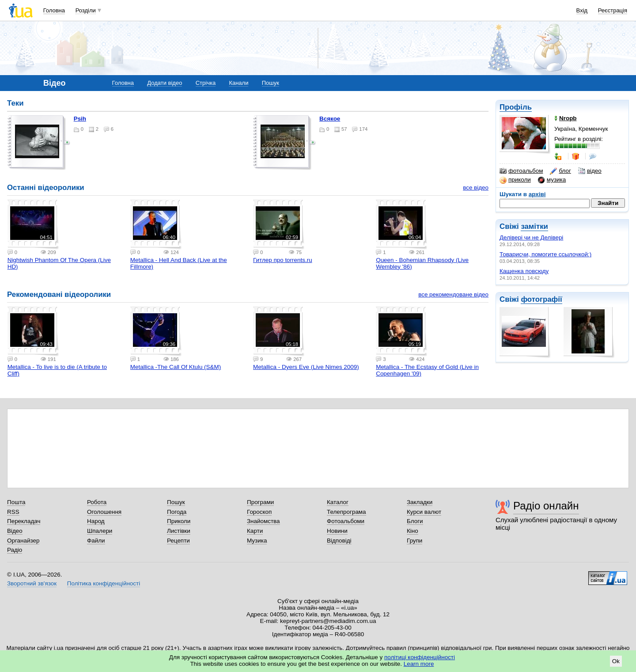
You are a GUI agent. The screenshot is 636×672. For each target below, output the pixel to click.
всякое (330, 119)
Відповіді (339, 541)
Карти (255, 531)
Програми (260, 502)
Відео (15, 531)
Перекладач (24, 521)
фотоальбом (521, 171)
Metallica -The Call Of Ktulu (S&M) (176, 367)
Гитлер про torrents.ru (283, 260)
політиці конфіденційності (420, 657)
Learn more (419, 664)
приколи (515, 180)
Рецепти (178, 541)
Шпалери (100, 531)
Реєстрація (613, 10)
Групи (415, 541)
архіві (537, 194)
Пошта (16, 502)
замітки (534, 226)
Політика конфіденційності (104, 583)
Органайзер (23, 541)
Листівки (179, 531)
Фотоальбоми (346, 521)
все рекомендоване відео (453, 294)
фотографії (541, 299)
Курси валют (424, 512)
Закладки (420, 502)
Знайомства (263, 521)
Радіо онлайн (546, 506)
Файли (96, 541)
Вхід (582, 10)
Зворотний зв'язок (32, 583)
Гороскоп (259, 512)
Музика (257, 541)
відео (590, 171)
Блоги (415, 521)
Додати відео (165, 83)
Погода (177, 512)
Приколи (179, 521)
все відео (476, 188)
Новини (337, 531)
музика (552, 180)
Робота (97, 502)
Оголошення (104, 512)
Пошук (271, 83)
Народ (96, 521)
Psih (80, 119)
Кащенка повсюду (524, 271)
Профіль (516, 107)
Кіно (413, 531)
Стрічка (206, 83)
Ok (616, 661)
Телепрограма (346, 512)
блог (560, 171)
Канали (238, 83)
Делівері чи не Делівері (531, 237)
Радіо (15, 550)
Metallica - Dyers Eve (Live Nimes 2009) (306, 367)
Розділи (86, 10)
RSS (13, 512)
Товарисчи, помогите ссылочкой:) (545, 254)
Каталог (338, 502)
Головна (54, 10)
